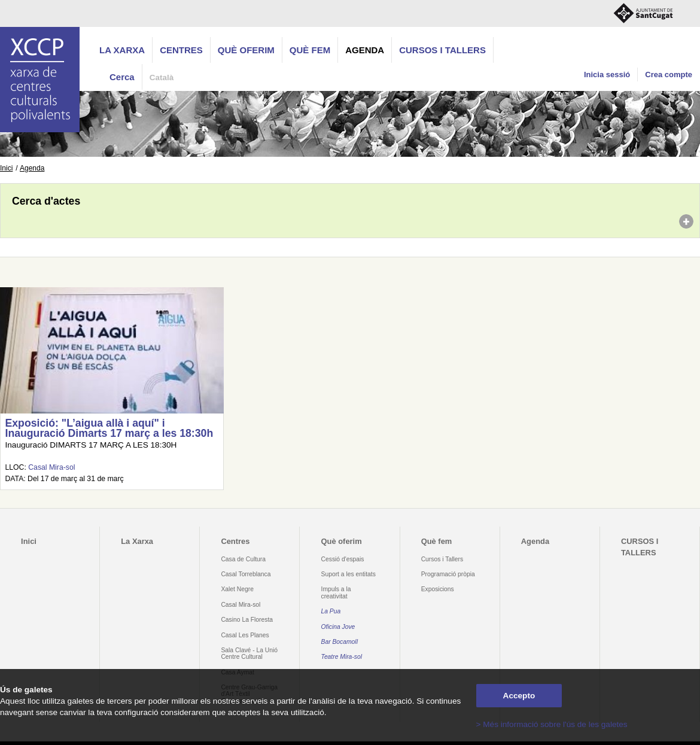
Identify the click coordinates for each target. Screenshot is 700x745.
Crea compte (669, 74)
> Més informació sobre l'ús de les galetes (552, 724)
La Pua (331, 611)
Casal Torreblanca (246, 574)
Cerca (122, 77)
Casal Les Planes (245, 635)
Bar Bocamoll (340, 642)
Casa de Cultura (243, 559)
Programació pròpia (448, 574)
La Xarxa (122, 50)
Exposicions (438, 589)
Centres (181, 50)
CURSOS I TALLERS (442, 50)
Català (162, 77)
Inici (6, 168)
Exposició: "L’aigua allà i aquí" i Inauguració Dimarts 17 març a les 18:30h (109, 428)
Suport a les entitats (349, 574)
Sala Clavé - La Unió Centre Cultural (249, 653)
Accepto (519, 696)
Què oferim (246, 50)
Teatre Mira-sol (342, 657)
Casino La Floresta (247, 620)
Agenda (365, 50)
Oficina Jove (338, 627)
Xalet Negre (237, 589)
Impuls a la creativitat (336, 592)
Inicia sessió (607, 74)
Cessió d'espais (343, 559)
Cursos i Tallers (442, 559)
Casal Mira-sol (51, 467)
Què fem (310, 50)
